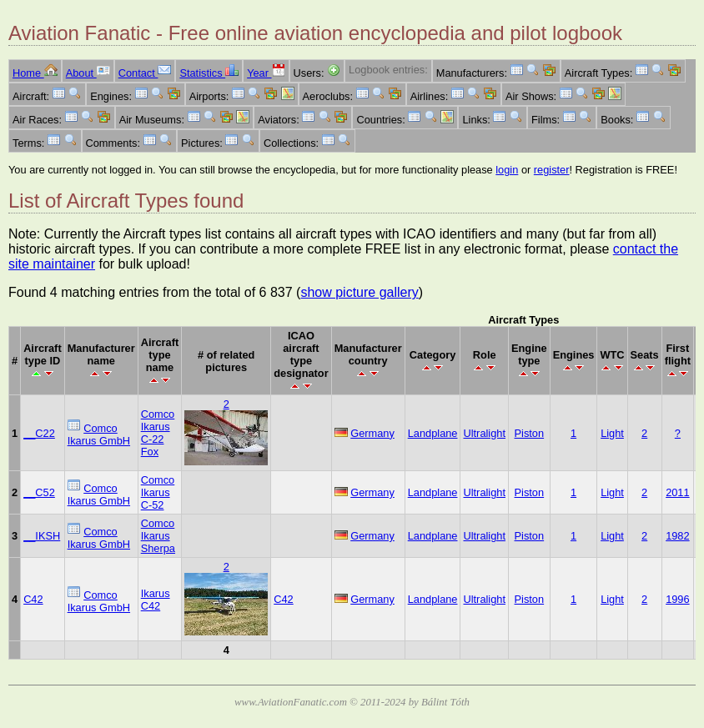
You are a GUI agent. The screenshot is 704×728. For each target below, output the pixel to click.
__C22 (39, 433)
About (88, 73)
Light (612, 433)
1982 (677, 536)
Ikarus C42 (156, 600)
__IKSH (42, 536)
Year (266, 73)
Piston (530, 433)
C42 (33, 599)
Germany (372, 433)
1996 (677, 599)
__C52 (39, 492)
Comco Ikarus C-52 (158, 492)
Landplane (433, 433)
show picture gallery (359, 292)
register (552, 170)
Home (35, 73)
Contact (145, 73)
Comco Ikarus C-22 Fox (158, 433)
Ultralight (484, 433)
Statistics (209, 73)
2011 (677, 492)
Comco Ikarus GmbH (99, 434)
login (507, 170)
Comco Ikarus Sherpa (158, 536)
